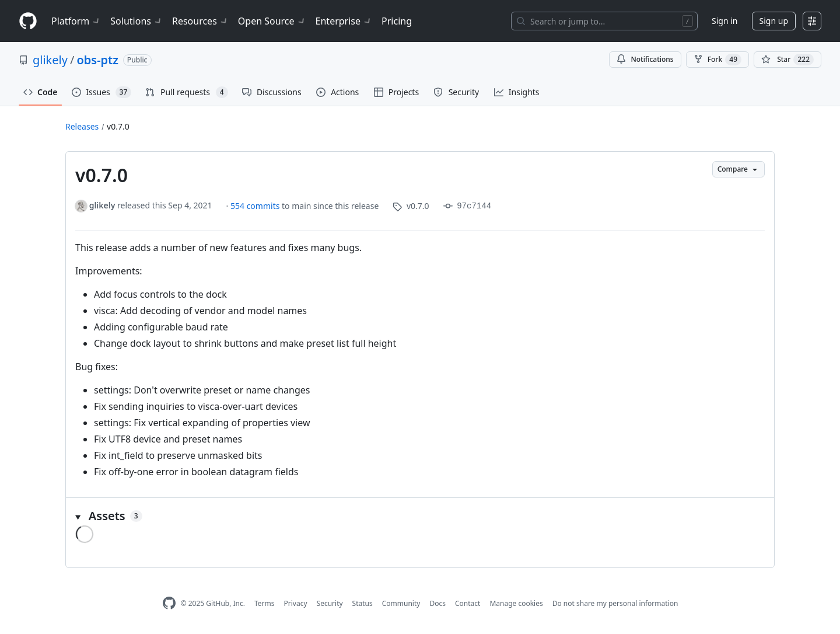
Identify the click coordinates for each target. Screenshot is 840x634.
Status (363, 603)
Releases (82, 126)
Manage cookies (516, 603)
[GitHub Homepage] (169, 603)
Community (401, 603)
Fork (717, 60)
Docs (437, 603)
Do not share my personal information (615, 603)
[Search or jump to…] (604, 21)
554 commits (256, 206)
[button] (420, 516)
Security (330, 603)
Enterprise (344, 21)
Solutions (136, 21)
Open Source (272, 21)
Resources (200, 21)
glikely (50, 60)
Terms (265, 603)
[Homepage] (28, 21)
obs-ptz (97, 60)
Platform (76, 21)
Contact (468, 603)
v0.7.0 (118, 126)
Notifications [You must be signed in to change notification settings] (645, 59)
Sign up (774, 21)
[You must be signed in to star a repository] (787, 60)
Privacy (296, 603)
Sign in (724, 21)
